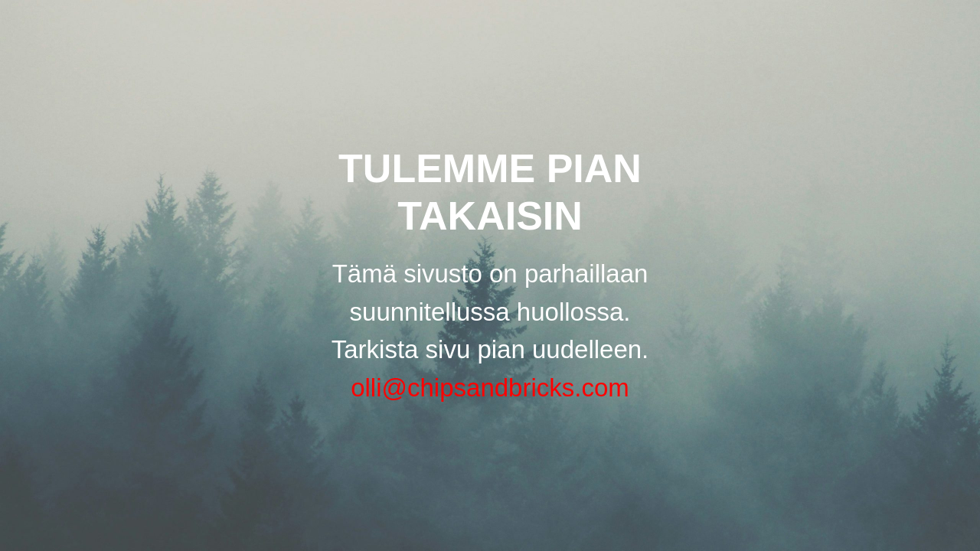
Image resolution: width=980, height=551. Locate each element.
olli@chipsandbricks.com (490, 388)
